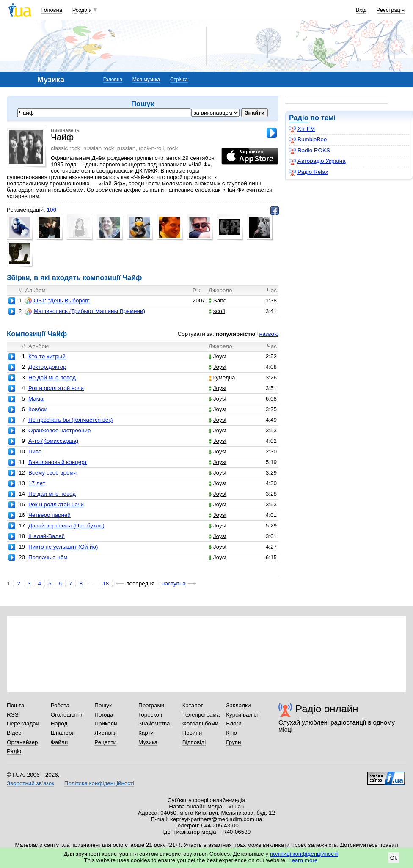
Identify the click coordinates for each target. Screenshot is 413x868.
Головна (52, 10)
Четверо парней (50, 515)
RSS (13, 715)
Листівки (106, 733)
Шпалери (63, 733)
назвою (269, 334)
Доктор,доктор (47, 367)
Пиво (35, 452)
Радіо (299, 118)
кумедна (222, 378)
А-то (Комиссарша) (53, 441)
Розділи (82, 10)
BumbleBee (308, 140)
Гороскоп (150, 715)
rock (172, 148)
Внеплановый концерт (58, 462)
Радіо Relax (308, 172)
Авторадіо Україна (317, 161)
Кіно (231, 733)
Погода (104, 715)
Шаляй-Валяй (47, 536)
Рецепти (105, 742)
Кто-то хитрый (47, 356)
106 (51, 210)
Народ (59, 724)
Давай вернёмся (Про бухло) (66, 526)
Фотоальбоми (200, 724)
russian (126, 148)
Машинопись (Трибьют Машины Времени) (85, 311)
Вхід (361, 10)
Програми (151, 705)
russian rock (99, 148)
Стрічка (179, 80)
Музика (148, 742)
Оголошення (67, 715)
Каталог (193, 705)
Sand (218, 301)
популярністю (236, 334)
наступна (174, 584)
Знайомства (154, 724)
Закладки (238, 705)
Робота (60, 705)
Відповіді (194, 742)
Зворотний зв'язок (30, 783)
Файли (59, 742)
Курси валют (242, 715)
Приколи (106, 724)
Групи (233, 742)
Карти (146, 733)
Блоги (234, 724)
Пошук (103, 705)
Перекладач (23, 724)
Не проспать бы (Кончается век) (71, 420)
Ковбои (38, 409)
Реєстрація (391, 10)
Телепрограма (201, 715)
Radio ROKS (310, 151)
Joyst (218, 356)
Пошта (15, 705)
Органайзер (22, 742)
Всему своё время (52, 473)
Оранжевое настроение (60, 430)
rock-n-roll (151, 148)
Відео (14, 733)
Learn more (303, 860)
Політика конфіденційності (99, 783)
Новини (192, 733)
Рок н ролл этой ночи (56, 388)
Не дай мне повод (52, 378)
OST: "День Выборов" (58, 301)
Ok (394, 858)
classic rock (65, 148)
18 (106, 584)
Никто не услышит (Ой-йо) (63, 547)
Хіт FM (302, 129)
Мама (36, 399)
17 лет (37, 483)
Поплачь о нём (48, 557)
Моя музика (146, 80)
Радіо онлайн (327, 709)
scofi (217, 311)
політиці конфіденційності (304, 854)
